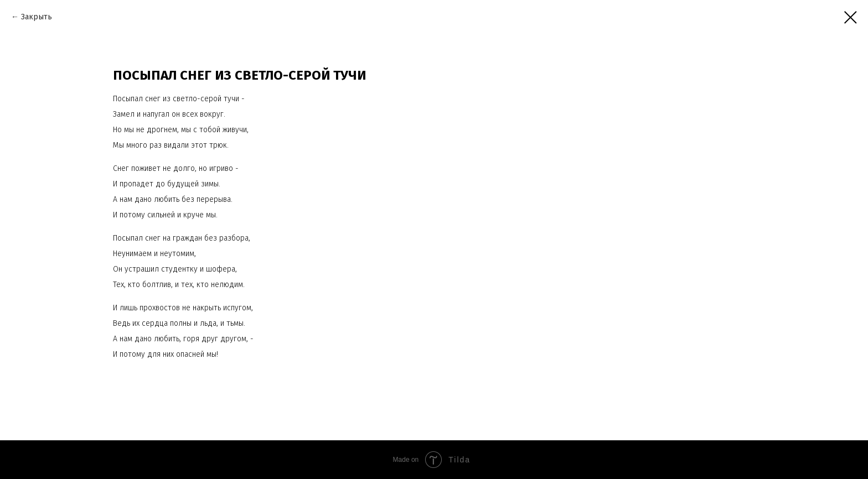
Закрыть (37, 17)
